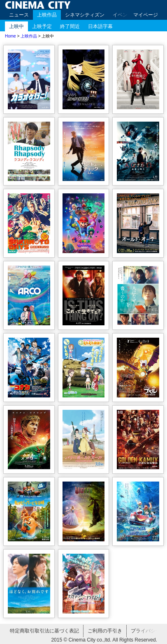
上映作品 (47, 15)
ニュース (19, 15)
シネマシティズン (85, 15)
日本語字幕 (100, 26)
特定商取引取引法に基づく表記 (44, 631)
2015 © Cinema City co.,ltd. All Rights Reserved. (104, 640)
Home (10, 36)
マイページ (146, 15)
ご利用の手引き (105, 631)
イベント (123, 15)
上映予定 (42, 26)
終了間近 (70, 26)
